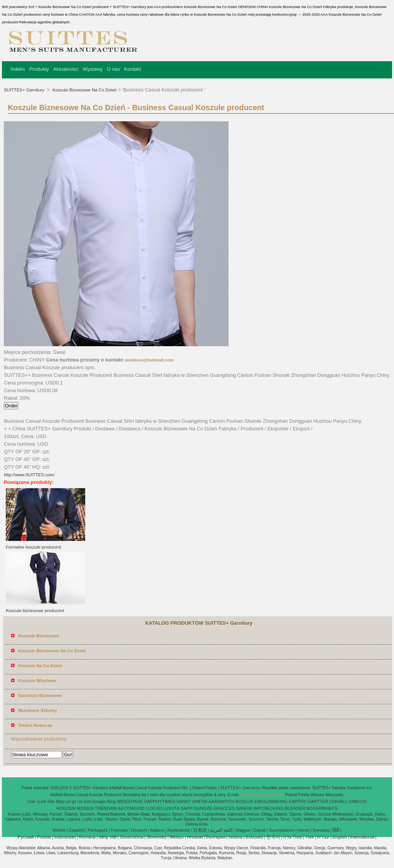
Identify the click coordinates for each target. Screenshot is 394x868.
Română (87, 837)
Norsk (303, 830)
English (340, 837)
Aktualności (66, 69)
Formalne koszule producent (33, 547)
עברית (323, 837)
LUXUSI (154, 808)
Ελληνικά (255, 837)
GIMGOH (358, 801)
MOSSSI (85, 808)
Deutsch (139, 830)
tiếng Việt (108, 837)
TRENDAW (106, 808)
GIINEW (244, 808)
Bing (111, 801)
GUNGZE (203, 808)
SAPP (187, 808)
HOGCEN (66, 808)
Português (98, 830)
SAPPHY (298, 801)
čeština (235, 837)
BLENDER (295, 808)
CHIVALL (338, 801)
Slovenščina (131, 837)
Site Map (56, 801)
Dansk (260, 830)
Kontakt (133, 69)
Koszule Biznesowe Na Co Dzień (84, 90)
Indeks (18, 69)
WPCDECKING (268, 808)
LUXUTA (171, 808)
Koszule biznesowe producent (35, 611)
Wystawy (92, 69)
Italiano (157, 830)
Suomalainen (282, 830)
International (362, 837)
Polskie (44, 837)
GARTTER (318, 801)
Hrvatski (195, 837)
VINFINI (200, 801)
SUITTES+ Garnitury (25, 90)
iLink (42, 801)
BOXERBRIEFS (322, 808)
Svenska (321, 830)
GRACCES (224, 808)
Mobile (59, 830)
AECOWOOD (131, 808)
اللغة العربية (221, 830)
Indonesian (65, 837)
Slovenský (156, 837)
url (68, 801)
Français (119, 830)
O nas (113, 69)
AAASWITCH (221, 801)
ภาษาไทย (293, 837)
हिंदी (336, 830)
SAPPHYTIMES (160, 801)
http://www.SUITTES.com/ (29, 475)
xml (87, 801)
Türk (309, 837)
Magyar (243, 830)
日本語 (200, 830)
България (216, 837)
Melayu (177, 837)
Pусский (26, 837)
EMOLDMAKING (271, 801)
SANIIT (184, 801)
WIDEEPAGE (130, 801)
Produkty (39, 69)
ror (80, 801)
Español (77, 830)
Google (99, 801)
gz (74, 801)
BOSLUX (245, 801)
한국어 (273, 837)
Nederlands (179, 830)
